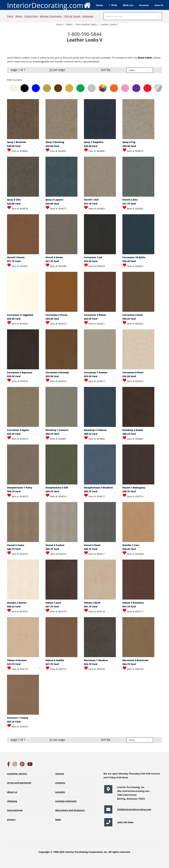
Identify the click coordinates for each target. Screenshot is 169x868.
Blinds (19, 16)
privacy (11, 819)
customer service (17, 774)
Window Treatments (51, 16)
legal (58, 819)
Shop (114, 5)
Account (144, 5)
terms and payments (19, 783)
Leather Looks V (109, 24)
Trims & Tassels (72, 16)
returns (60, 774)
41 (51, 70)
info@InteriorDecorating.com (134, 809)
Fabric (10, 16)
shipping (12, 801)
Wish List (128, 5)
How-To (159, 5)
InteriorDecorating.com (49, 5)
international (15, 810)
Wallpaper (88, 16)
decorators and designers (70, 810)
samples (60, 792)
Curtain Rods (31, 16)
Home (99, 5)
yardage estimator (66, 801)
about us (12, 792)
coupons (60, 783)
